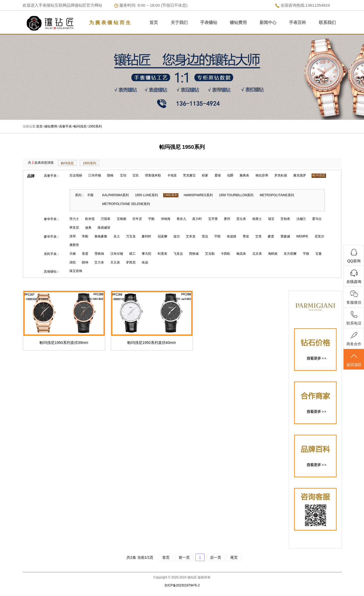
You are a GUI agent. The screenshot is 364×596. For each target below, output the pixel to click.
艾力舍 (99, 262)
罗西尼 (131, 262)
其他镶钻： (52, 272)
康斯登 (74, 245)
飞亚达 (178, 254)
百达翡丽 (76, 175)
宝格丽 (122, 219)
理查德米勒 (153, 175)
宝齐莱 (213, 219)
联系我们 (327, 22)
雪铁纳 (99, 254)
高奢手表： (52, 176)
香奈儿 (181, 219)
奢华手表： (52, 219)
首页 (154, 22)
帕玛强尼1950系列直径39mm (64, 343)
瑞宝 (271, 219)
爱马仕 (317, 219)
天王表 (115, 262)
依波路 (232, 236)
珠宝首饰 (76, 271)
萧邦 (227, 219)
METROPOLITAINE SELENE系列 (126, 204)
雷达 (205, 236)
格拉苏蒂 (262, 175)
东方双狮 (290, 254)
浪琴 (73, 236)
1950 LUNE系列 (147, 195)
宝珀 (123, 175)
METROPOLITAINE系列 (277, 195)
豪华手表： (52, 237)
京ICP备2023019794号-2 (182, 585)
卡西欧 (225, 254)
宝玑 (136, 175)
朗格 (110, 175)
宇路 (306, 254)
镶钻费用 (238, 22)
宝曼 (319, 254)
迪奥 (88, 228)
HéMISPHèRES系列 (198, 195)
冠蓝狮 (162, 236)
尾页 (234, 557)
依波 (145, 262)
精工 (132, 254)
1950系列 (95, 126)
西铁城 (194, 254)
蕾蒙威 (285, 236)
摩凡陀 (147, 254)
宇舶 (151, 219)
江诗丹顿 (95, 175)
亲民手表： (52, 254)
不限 (90, 195)
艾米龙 (191, 236)
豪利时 (147, 236)
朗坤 (85, 262)
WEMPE (302, 236)
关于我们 (179, 22)
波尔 (177, 236)
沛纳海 (166, 219)
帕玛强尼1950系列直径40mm (152, 343)
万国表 (106, 219)
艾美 (258, 236)
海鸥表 (273, 254)
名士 (117, 236)
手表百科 (298, 22)
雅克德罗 (300, 175)
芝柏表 (285, 219)
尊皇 (246, 236)
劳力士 (74, 219)
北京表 (257, 254)
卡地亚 (172, 175)
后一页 (216, 557)
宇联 (217, 236)
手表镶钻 (209, 22)
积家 (205, 175)
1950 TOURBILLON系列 (236, 195)
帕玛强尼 (80, 126)
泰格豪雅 (101, 236)
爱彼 (218, 175)
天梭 (73, 254)
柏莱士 (257, 219)
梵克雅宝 (189, 175)
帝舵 (85, 236)
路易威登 (104, 228)
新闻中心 (268, 22)
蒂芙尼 (74, 228)
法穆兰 (301, 219)
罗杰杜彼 (281, 175)
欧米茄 (90, 219)
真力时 (197, 219)
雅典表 (244, 175)
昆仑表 (241, 219)
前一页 (184, 557)
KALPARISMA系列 (116, 195)
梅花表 (241, 254)
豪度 (271, 236)
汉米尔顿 (117, 254)
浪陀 (73, 262)
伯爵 (230, 175)
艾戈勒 (210, 254)
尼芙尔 (319, 236)
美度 (85, 254)
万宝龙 (131, 236)
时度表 (162, 254)
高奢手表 (65, 126)
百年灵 (137, 219)
